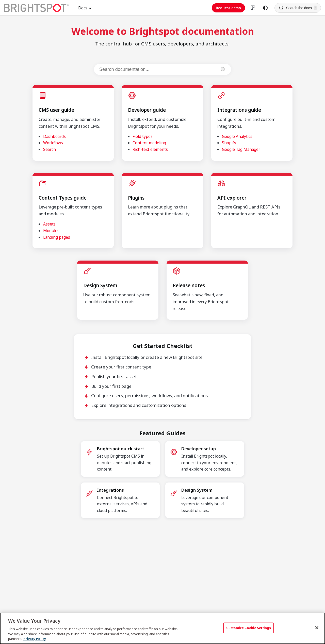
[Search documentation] (158, 69)
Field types (143, 136)
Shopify (229, 143)
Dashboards (54, 136)
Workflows (53, 143)
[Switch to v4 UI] (253, 8)
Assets (49, 224)
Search (50, 149)
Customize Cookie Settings (249, 628)
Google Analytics (237, 136)
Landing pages (57, 237)
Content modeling (149, 143)
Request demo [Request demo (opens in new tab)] (228, 8)
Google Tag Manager (241, 149)
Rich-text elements (150, 149)
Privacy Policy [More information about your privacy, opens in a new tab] (35, 639)
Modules (51, 231)
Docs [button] (83, 8)
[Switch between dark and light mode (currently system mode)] (265, 8)
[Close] (317, 628)
